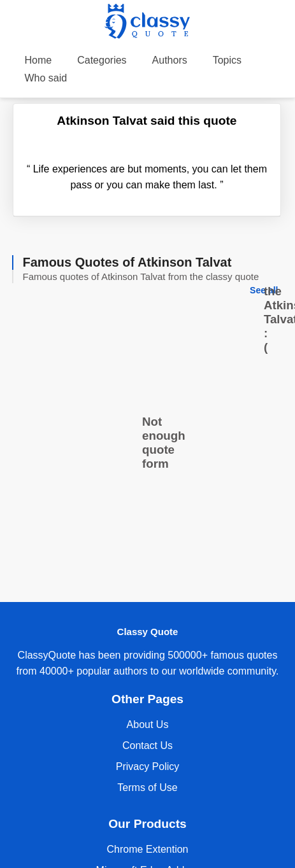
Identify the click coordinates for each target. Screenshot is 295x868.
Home (39, 60)
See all (264, 290)
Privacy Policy (148, 766)
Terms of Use (147, 787)
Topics (227, 60)
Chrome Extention (147, 849)
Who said (46, 78)
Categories (102, 60)
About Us (148, 724)
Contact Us (147, 745)
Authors (170, 60)
